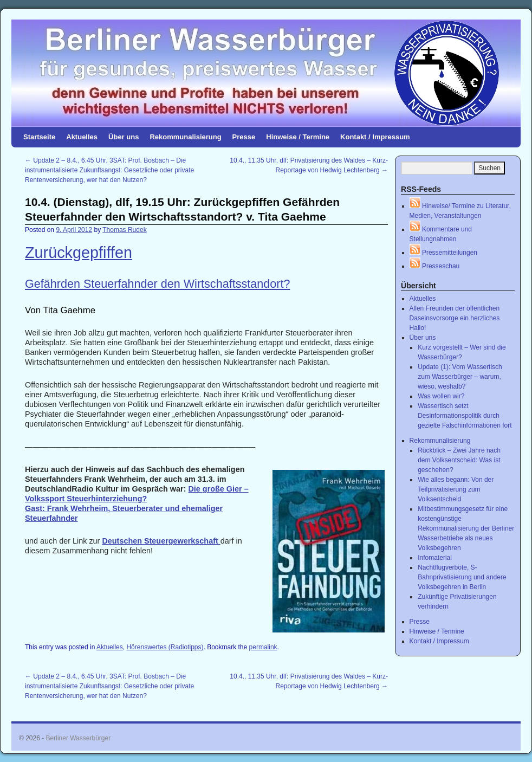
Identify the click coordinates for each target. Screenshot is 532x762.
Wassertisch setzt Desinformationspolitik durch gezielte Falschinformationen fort (465, 416)
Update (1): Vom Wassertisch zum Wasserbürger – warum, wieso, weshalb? (460, 377)
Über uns (124, 137)
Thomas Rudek (124, 230)
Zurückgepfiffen (79, 253)
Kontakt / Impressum (375, 137)
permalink (263, 647)
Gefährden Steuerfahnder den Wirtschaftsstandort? (157, 284)
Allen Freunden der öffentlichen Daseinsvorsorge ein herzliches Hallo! (455, 318)
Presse (244, 137)
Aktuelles (82, 137)
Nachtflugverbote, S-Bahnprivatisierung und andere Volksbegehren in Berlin (462, 577)
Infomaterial (435, 558)
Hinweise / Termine (298, 137)
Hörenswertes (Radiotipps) (165, 647)
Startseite (39, 137)
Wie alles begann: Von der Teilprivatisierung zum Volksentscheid (456, 489)
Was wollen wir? (441, 396)
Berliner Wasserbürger (79, 738)
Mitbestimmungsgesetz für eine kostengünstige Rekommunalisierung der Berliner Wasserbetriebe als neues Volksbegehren (466, 528)
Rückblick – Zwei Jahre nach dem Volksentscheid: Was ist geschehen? (459, 460)
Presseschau (435, 266)
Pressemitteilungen (443, 253)
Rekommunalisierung (185, 137)
